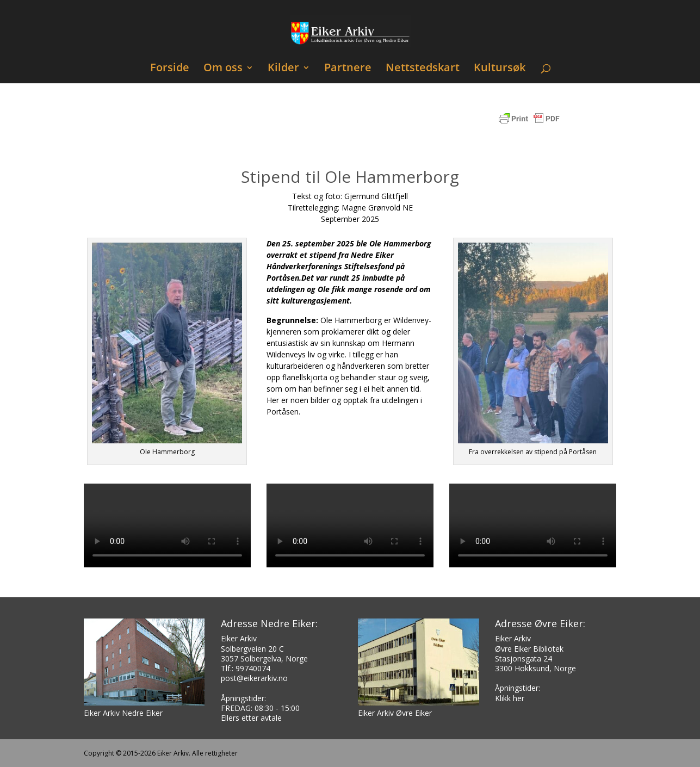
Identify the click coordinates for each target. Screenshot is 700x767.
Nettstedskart (423, 69)
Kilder (283, 69)
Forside (170, 69)
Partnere (348, 69)
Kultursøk (500, 69)
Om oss (223, 69)
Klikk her (510, 698)
